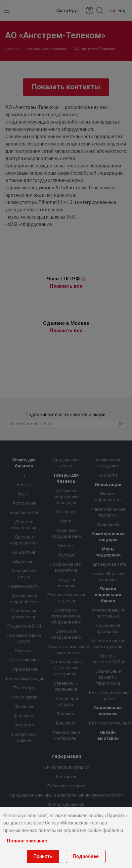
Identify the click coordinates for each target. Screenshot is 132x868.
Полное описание (27, 841)
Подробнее (86, 856)
